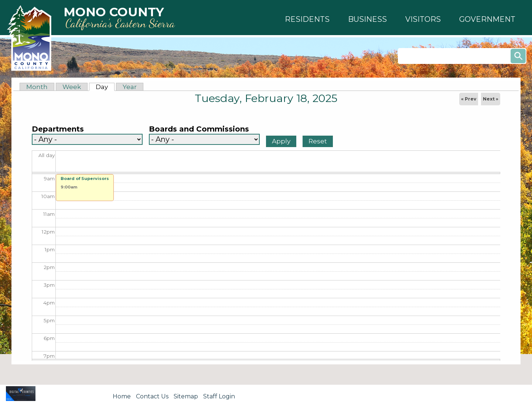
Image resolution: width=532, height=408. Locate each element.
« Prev (469, 99)
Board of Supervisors (85, 178)
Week (72, 87)
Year (130, 87)
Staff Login (219, 396)
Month (37, 87)
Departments (58, 129)
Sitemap (186, 396)
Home (122, 396)
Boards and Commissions (199, 129)
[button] (307, 19)
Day (105, 87)
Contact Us (152, 396)
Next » (491, 99)
